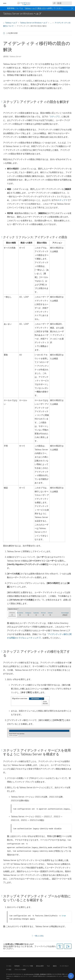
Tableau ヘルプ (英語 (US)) (35, 8)
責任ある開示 (40, 966)
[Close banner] (73, 8)
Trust (48, 966)
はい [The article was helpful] (60, 946)
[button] (5, 3)
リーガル (9, 966)
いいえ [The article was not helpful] (68, 946)
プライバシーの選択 (20, 970)
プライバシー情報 (28, 966)
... (51, 23)
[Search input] (64, 3)
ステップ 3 (62, 200)
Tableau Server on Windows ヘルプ (34, 23)
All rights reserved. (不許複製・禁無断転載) (35, 974)
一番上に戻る (38, 936)
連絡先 (55, 966)
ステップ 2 (55, 117)
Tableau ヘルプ (10, 23)
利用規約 (17, 966)
